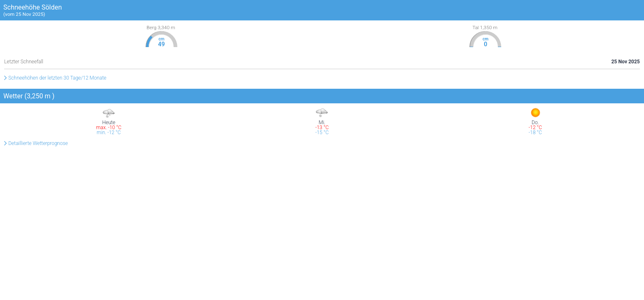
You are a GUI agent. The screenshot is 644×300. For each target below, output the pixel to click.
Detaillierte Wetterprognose (38, 143)
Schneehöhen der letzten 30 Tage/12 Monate (57, 78)
